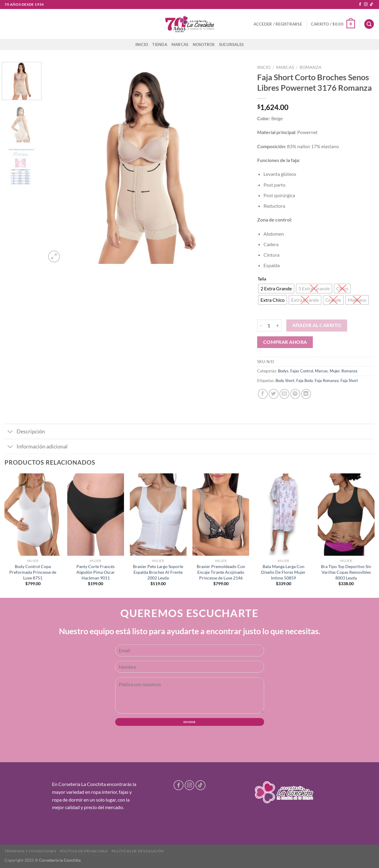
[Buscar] (369, 24)
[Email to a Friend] (284, 394)
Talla (262, 279)
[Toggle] (10, 432)
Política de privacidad (84, 851)
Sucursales (231, 44)
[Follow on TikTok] (371, 5)
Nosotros (204, 44)
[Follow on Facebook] (360, 5)
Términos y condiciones (30, 851)
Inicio (142, 44)
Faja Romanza (327, 381)
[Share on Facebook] (263, 394)
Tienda (160, 44)
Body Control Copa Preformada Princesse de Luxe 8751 (33, 572)
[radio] (276, 289)
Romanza (311, 67)
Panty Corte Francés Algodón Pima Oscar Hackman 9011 (96, 572)
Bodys (283, 371)
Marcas (180, 44)
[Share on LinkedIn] (306, 394)
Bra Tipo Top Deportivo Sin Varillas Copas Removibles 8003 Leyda (346, 572)
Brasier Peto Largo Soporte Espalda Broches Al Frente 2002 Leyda (158, 572)
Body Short (285, 381)
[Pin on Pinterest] (295, 394)
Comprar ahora (285, 342)
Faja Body (305, 381)
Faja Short (349, 381)
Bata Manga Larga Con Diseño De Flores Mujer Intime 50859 (283, 572)
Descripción (25, 432)
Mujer (335, 371)
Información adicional (36, 447)
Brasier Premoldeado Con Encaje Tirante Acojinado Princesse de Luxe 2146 (221, 572)
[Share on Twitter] (274, 394)
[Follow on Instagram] (366, 5)
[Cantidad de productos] (269, 325)
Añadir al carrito (317, 325)
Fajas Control (302, 371)
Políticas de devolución (138, 851)
